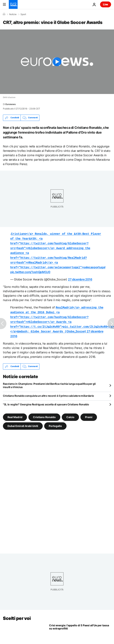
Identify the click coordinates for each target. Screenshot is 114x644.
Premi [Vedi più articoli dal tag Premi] (89, 412)
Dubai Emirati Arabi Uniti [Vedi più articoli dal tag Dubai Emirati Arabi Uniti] (23, 421)
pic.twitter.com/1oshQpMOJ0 (30, 269)
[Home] (4, 14)
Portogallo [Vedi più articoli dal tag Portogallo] (55, 421)
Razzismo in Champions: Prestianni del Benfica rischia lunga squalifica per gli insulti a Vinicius (49, 380)
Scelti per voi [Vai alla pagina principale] (17, 613)
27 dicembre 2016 (80, 276)
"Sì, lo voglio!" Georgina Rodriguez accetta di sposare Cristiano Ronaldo (46, 399)
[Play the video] (57, 62)
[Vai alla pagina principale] (13, 4)
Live (106, 4)
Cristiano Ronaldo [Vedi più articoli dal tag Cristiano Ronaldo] (44, 412)
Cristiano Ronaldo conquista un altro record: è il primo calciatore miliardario (48, 391)
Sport (23, 14)
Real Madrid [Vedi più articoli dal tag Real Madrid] (15, 412)
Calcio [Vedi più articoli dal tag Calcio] (70, 412)
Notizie (13, 14)
